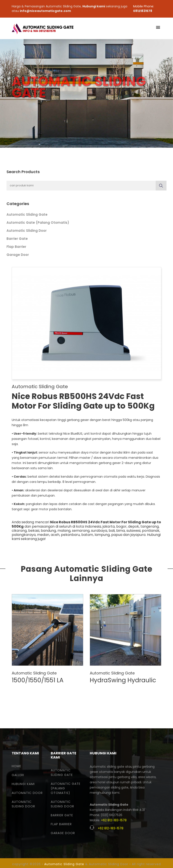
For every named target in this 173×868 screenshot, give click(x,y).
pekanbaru (70, 535)
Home (16, 766)
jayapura (138, 535)
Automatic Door (27, 793)
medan (43, 535)
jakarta (109, 526)
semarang (81, 531)
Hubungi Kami (23, 784)
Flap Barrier (16, 247)
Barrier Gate (17, 239)
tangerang (150, 526)
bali (112, 531)
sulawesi (133, 531)
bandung (48, 531)
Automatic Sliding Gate (27, 215)
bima (121, 531)
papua (117, 535)
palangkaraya (24, 535)
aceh (55, 535)
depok (134, 526)
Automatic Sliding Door (27, 231)
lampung (102, 535)
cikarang (19, 531)
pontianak (151, 531)
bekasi (34, 531)
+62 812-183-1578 (114, 820)
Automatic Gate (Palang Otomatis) (38, 223)
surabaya (99, 531)
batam (87, 535)
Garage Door (18, 255)
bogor (121, 526)
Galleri (18, 775)
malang (64, 531)
